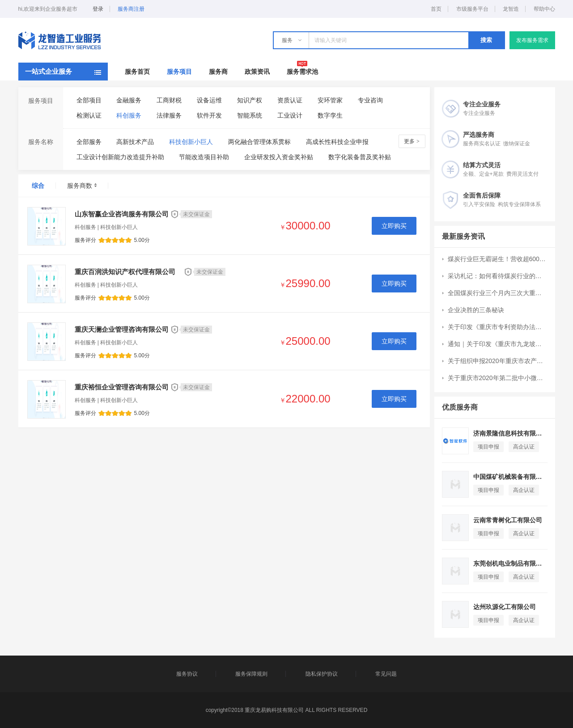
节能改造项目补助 (204, 157)
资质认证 (290, 100)
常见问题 (386, 674)
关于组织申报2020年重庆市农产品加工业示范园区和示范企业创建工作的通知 (497, 361)
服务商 (218, 72)
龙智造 (511, 9)
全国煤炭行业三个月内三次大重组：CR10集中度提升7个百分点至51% (497, 293)
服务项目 (179, 72)
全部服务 (89, 142)
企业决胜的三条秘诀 (476, 310)
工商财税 (169, 100)
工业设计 (290, 115)
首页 (436, 9)
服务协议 (187, 674)
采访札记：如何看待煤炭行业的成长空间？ (497, 276)
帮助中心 (544, 9)
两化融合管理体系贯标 (259, 142)
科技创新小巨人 (191, 142)
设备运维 (209, 100)
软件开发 (209, 115)
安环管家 (330, 100)
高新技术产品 (135, 142)
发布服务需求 (532, 40)
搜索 (486, 40)
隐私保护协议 (322, 674)
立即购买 (394, 226)
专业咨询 (370, 100)
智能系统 (250, 115)
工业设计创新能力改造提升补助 (120, 157)
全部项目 (89, 100)
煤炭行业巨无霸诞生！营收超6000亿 (497, 259)
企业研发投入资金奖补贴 (279, 157)
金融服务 (129, 100)
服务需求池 (302, 72)
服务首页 (137, 72)
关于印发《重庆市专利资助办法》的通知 (497, 327)
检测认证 (89, 115)
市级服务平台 (472, 9)
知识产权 (250, 100)
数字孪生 (330, 115)
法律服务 (169, 115)
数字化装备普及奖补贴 (360, 157)
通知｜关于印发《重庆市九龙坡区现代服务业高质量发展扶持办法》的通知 (497, 344)
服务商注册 (131, 9)
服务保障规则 (251, 674)
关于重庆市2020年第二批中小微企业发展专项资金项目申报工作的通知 (497, 378)
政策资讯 (257, 72)
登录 (98, 9)
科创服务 (129, 115)
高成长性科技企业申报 (337, 142)
